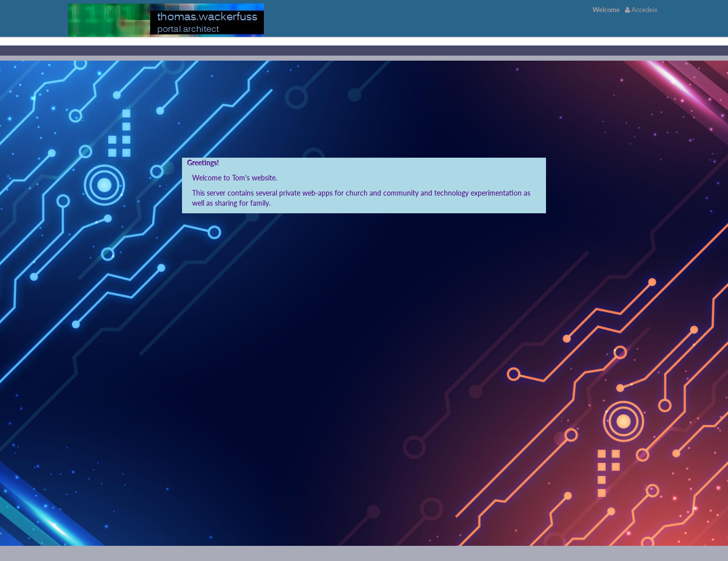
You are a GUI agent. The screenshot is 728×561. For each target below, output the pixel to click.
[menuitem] (606, 10)
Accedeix (641, 10)
